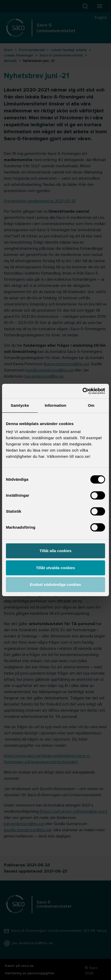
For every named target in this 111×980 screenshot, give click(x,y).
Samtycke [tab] (20, 405)
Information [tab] (55, 405)
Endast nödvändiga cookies (55, 584)
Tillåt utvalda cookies (55, 568)
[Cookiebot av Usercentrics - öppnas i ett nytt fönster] (82, 391)
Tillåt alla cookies (55, 551)
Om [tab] (91, 405)
